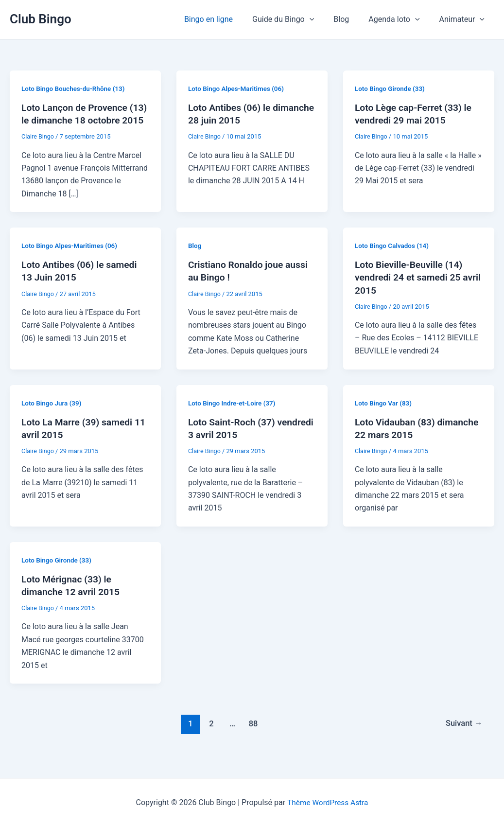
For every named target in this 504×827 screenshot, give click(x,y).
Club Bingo (41, 19)
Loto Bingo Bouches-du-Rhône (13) (75, 88)
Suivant (463, 736)
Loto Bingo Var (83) (384, 415)
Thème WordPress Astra (328, 802)
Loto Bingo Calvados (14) (393, 258)
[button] (323, 19)
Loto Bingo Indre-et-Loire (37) (234, 415)
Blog (351, 19)
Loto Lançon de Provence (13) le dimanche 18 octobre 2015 (83, 120)
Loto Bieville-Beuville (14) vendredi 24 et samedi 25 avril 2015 (411, 290)
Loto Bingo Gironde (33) (391, 88)
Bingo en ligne (226, 19)
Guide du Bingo (297, 19)
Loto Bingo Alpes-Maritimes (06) (238, 88)
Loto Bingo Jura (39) (52, 415)
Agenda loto (400, 19)
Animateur (464, 19)
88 (252, 736)
